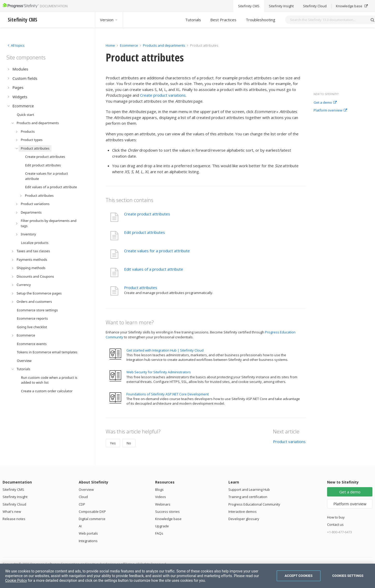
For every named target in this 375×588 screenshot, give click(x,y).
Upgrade (162, 526)
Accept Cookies (299, 576)
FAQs (159, 533)
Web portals (88, 533)
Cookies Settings (348, 576)
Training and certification (248, 497)
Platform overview (330, 110)
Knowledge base (168, 519)
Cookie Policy (16, 580)
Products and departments (164, 45)
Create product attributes (147, 214)
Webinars (163, 504)
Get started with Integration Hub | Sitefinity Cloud (165, 350)
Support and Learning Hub (249, 489)
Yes (113, 443)
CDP (82, 504)
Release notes (14, 519)
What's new (12, 512)
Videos (161, 497)
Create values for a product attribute (157, 251)
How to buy (336, 517)
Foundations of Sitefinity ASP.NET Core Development (168, 394)
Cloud (83, 497)
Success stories (167, 512)
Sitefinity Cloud (14, 504)
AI (80, 526)
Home (110, 45)
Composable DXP (92, 512)
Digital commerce (92, 519)
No (129, 443)
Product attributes (141, 288)
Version (109, 20)
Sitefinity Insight (15, 497)
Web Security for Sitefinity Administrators (159, 372)
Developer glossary (244, 519)
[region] (187, 576)
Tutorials (193, 20)
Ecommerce (129, 45)
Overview (86, 489)
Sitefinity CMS (13, 489)
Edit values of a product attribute (154, 269)
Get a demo (325, 103)
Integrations (88, 541)
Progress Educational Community (254, 504)
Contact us (335, 524)
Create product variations (163, 95)
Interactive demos (243, 512)
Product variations (289, 442)
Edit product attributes (145, 232)
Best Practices (223, 20)
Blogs (159, 489)
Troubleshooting (261, 20)
